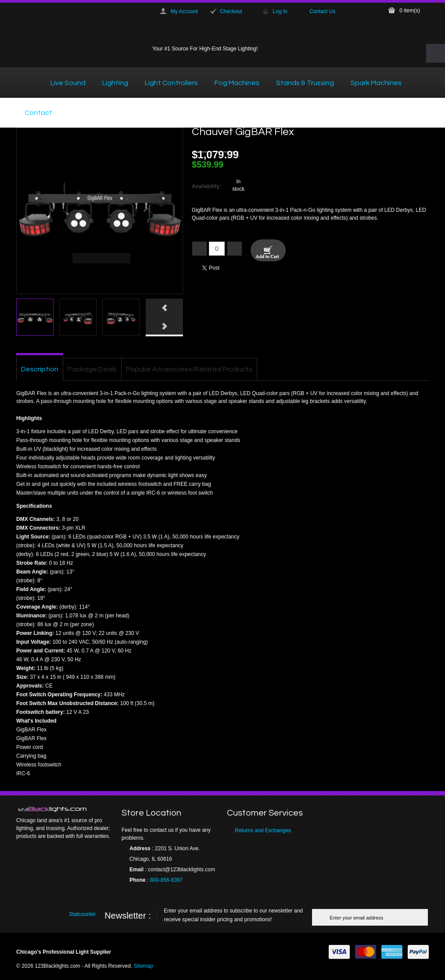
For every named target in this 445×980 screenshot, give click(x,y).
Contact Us (322, 11)
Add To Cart (268, 250)
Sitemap (144, 966)
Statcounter (82, 914)
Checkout (231, 11)
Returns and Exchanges (263, 830)
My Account (184, 11)
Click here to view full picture (167, 288)
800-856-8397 (167, 880)
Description (40, 369)
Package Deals (92, 369)
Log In (280, 11)
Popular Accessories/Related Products (189, 369)
